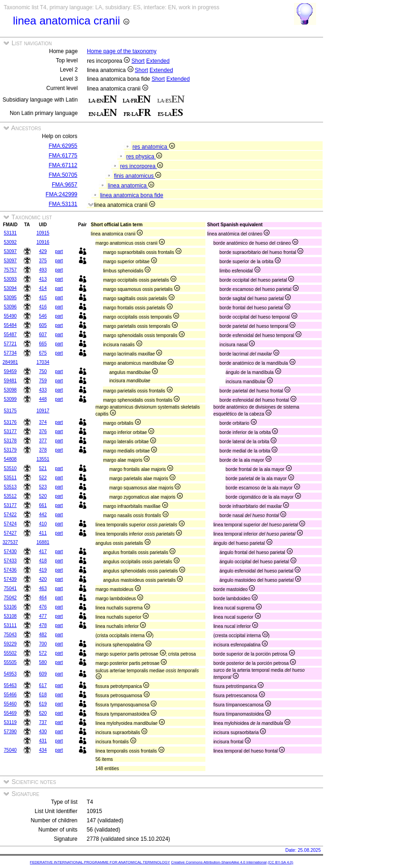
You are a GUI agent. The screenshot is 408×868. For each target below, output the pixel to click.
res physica (144, 157)
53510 (10, 468)
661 (43, 505)
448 (43, 399)
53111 (10, 625)
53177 (10, 431)
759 (43, 381)
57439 (10, 579)
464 (43, 598)
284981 (10, 362)
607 (43, 335)
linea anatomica (131, 186)
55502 (10, 653)
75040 (10, 750)
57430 (10, 552)
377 (43, 441)
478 (43, 625)
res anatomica (154, 147)
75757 (10, 270)
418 (43, 561)
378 (43, 450)
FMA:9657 (64, 185)
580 (43, 662)
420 (43, 579)
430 (43, 732)
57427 (10, 533)
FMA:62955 (63, 146)
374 (43, 422)
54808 (10, 459)
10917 (43, 411)
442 (43, 515)
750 (43, 371)
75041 (10, 588)
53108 (10, 616)
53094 (10, 288)
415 (43, 298)
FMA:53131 (63, 204)
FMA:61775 (63, 156)
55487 (10, 335)
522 (43, 478)
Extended (158, 61)
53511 (10, 478)
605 (43, 325)
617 (43, 685)
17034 (43, 362)
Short (138, 61)
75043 (10, 635)
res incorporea (141, 166)
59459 (10, 371)
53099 (10, 399)
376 (43, 431)
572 (43, 653)
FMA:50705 (63, 175)
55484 (10, 325)
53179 (10, 450)
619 (43, 704)
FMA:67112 (63, 165)
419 (43, 570)
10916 (43, 242)
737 (43, 722)
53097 (10, 251)
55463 (10, 685)
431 (43, 741)
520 (43, 496)
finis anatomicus (138, 176)
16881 (43, 542)
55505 (10, 662)
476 (43, 607)
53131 (10, 233)
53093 (10, 279)
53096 (10, 307)
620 (43, 713)
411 (43, 533)
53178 (10, 441)
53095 (10, 298)
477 (43, 616)
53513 (10, 487)
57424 (10, 524)
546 (43, 316)
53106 (10, 607)
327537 (10, 542)
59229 (10, 644)
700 (43, 644)
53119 (10, 722)
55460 (10, 704)
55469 (10, 713)
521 (43, 468)
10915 (43, 233)
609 (43, 674)
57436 (10, 570)
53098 (10, 390)
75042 (10, 598)
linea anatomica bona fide (132, 195)
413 (43, 279)
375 (43, 261)
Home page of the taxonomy (122, 51)
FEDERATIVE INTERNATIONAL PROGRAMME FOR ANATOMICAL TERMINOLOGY (100, 862)
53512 (10, 496)
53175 (10, 411)
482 (43, 635)
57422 (10, 515)
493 (43, 270)
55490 (10, 316)
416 (43, 307)
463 (43, 588)
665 (43, 344)
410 (43, 524)
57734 (10, 353)
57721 (10, 344)
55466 (10, 695)
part (59, 251)
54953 (10, 674)
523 (43, 487)
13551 (43, 459)
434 (43, 750)
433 (43, 390)
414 (43, 288)
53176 (10, 422)
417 (43, 552)
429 (43, 251)
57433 (10, 561)
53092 (10, 242)
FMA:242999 (62, 194)
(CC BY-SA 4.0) (280, 862)
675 (43, 353)
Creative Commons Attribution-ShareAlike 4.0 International (219, 862)
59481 (10, 381)
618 (43, 695)
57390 (10, 732)
